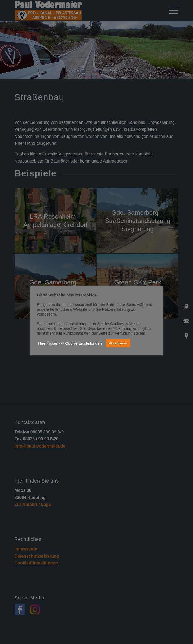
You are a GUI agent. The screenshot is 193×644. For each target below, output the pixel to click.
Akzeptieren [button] (118, 343)
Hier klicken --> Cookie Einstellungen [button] (70, 343)
